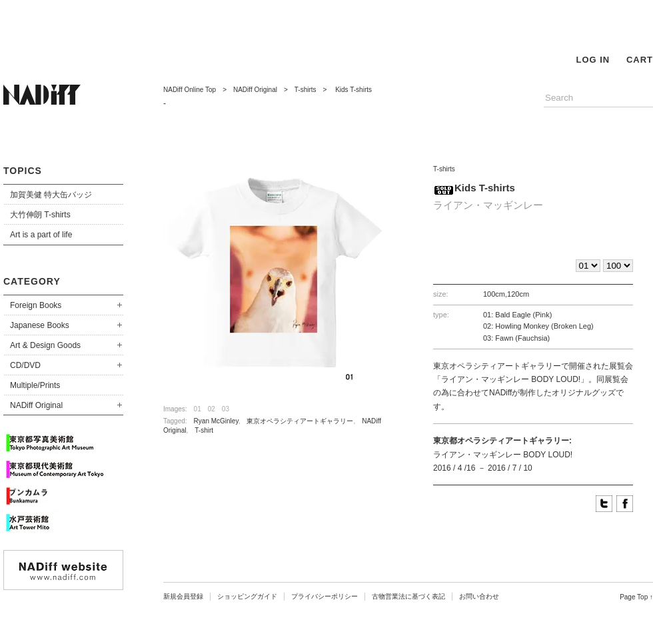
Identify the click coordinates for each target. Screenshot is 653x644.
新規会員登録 (183, 596)
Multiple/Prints (35, 385)
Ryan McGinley (216, 421)
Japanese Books (40, 325)
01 (198, 409)
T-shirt (204, 430)
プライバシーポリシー (325, 596)
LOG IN (593, 60)
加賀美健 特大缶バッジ (51, 195)
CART (640, 60)
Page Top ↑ (636, 597)
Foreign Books (36, 305)
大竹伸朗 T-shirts (40, 215)
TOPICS (23, 171)
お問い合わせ (479, 596)
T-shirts (306, 90)
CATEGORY (32, 281)
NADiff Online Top (190, 90)
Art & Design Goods (45, 345)
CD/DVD (25, 365)
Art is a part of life (41, 235)
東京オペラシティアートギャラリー (300, 421)
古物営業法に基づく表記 (408, 596)
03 (226, 409)
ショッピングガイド (247, 596)
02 (212, 409)
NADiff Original (36, 405)
